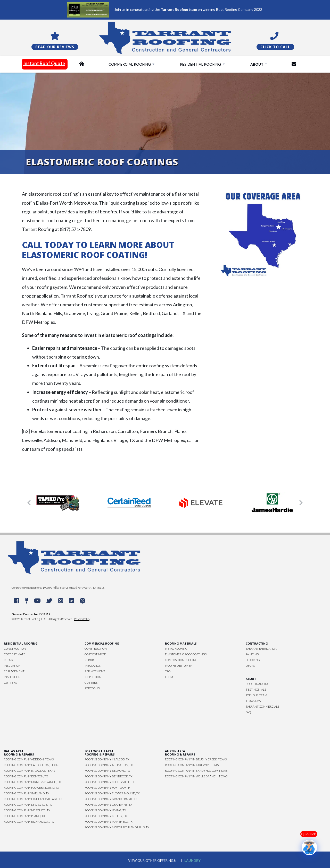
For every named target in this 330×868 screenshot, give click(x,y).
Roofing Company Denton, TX (26, 776)
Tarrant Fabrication (261, 649)
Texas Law (253, 701)
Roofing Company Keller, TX (106, 816)
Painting (252, 654)
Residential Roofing (201, 64)
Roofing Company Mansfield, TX (109, 822)
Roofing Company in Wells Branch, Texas (196, 776)
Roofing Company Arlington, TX (109, 765)
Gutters (10, 683)
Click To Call (275, 47)
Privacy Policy (82, 619)
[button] (29, 503)
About (257, 64)
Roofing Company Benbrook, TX (109, 776)
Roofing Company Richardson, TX (29, 822)
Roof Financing (258, 684)
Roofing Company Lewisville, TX (28, 805)
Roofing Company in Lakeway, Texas (192, 765)
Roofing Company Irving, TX (105, 810)
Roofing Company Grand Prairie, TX (111, 799)
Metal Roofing (176, 649)
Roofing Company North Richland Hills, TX (117, 827)
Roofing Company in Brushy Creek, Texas (196, 759)
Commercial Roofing (130, 64)
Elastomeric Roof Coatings (186, 654)
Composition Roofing (181, 660)
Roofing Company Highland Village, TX (33, 799)
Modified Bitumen (179, 666)
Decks (250, 666)
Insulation (12, 666)
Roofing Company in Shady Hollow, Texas (196, 771)
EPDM (169, 677)
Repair (9, 660)
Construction (15, 649)
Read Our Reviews (55, 47)
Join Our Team (256, 695)
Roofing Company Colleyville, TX (110, 782)
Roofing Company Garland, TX (27, 793)
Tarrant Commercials (262, 706)
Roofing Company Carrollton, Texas (31, 765)
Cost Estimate (15, 654)
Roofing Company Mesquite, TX (27, 810)
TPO (168, 671)
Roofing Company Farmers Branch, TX (32, 782)
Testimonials (256, 689)
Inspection (12, 677)
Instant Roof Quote (44, 63)
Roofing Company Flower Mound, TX (31, 788)
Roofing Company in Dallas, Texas (29, 771)
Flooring (253, 660)
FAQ (248, 712)
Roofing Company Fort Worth (107, 788)
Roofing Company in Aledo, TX (107, 759)
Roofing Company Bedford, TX (107, 771)
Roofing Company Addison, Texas (29, 759)
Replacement (14, 671)
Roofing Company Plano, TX (24, 816)
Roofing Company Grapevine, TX (108, 805)
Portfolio (92, 688)
